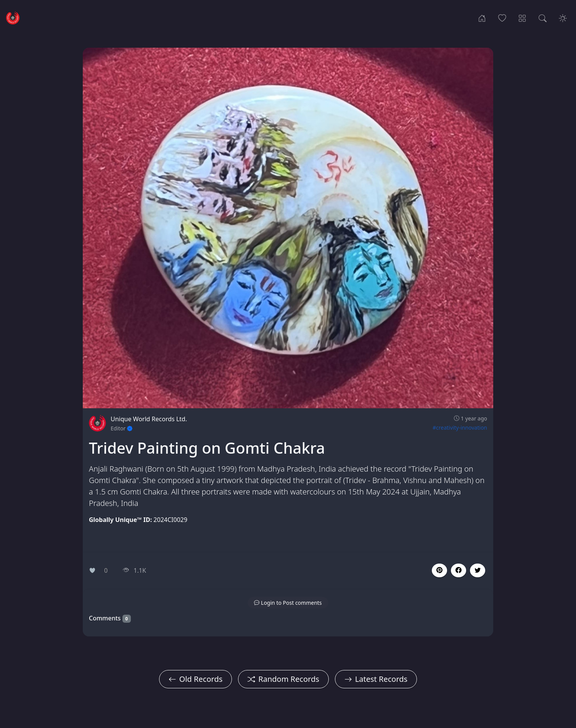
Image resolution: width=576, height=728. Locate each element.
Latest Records (376, 679)
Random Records (283, 679)
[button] (459, 570)
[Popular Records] (502, 18)
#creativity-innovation (460, 428)
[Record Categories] (522, 18)
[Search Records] (543, 18)
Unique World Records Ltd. (149, 419)
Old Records (195, 679)
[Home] (482, 18)
